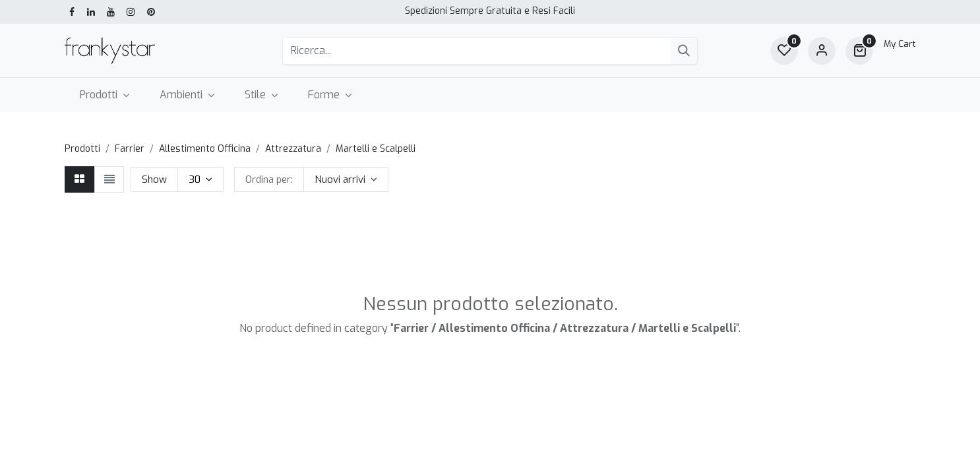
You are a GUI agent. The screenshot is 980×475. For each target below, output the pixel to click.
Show (154, 179)
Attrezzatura (293, 149)
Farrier (130, 149)
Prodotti (82, 149)
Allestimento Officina (205, 149)
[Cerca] (684, 51)
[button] (346, 179)
